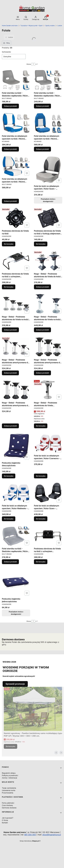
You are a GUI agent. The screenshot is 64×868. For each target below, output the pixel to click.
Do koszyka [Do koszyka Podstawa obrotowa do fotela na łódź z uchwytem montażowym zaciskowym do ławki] (9, 287)
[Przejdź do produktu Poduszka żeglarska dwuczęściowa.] (16, 446)
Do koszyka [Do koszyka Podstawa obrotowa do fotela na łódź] (9, 244)
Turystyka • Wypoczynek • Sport (31, 26)
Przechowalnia (8, 793)
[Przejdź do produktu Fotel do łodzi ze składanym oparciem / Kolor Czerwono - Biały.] (48, 443)
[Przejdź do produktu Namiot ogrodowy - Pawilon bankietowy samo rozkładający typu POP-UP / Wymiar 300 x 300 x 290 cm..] (33, 709)
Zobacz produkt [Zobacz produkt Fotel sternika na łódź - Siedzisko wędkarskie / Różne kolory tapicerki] (10, 106)
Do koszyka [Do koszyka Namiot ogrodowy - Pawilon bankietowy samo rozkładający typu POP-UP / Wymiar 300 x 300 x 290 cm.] (11, 746)
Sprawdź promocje (15, 684)
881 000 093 (30, 835)
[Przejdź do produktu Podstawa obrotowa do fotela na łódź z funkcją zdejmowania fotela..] (48, 218)
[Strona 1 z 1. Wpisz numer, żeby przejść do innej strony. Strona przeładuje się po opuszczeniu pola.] (33, 64)
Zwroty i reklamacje (9, 778)
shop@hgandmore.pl (52, 835)
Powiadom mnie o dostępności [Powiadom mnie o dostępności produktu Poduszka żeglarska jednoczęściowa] (16, 613)
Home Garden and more (10, 26)
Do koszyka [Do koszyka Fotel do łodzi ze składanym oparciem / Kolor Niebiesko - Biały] (9, 519)
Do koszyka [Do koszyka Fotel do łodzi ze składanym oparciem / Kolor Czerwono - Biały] (41, 476)
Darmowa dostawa (9, 808)
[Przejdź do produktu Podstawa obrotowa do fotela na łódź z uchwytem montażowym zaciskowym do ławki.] (16, 261)
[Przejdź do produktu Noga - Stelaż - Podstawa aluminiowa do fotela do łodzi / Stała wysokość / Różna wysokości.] (48, 261)
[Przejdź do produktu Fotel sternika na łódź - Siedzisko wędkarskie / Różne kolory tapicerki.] (16, 80)
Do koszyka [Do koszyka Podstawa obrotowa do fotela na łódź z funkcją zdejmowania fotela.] (41, 244)
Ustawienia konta (9, 790)
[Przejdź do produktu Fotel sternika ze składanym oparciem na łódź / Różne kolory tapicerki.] (16, 123)
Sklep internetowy (29, 841)
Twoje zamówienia (9, 788)
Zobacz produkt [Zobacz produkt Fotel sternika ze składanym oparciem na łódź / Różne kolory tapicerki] (10, 149)
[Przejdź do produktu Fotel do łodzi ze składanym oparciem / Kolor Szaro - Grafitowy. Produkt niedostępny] (48, 170)
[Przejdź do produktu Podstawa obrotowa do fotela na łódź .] (16, 218)
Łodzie (60, 26)
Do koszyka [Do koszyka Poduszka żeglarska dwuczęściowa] (9, 476)
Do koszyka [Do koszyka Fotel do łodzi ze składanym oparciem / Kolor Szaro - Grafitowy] (41, 519)
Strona (29, 64)
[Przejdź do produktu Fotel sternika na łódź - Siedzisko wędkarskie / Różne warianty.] (16, 536)
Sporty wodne (50, 26)
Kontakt (5, 823)
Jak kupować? (8, 818)
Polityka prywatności (10, 775)
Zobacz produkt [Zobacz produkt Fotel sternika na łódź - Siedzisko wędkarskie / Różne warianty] (10, 562)
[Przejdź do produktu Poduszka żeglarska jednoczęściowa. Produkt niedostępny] (16, 582)
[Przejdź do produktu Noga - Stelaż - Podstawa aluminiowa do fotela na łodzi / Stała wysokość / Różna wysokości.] (16, 304)
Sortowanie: (6, 52)
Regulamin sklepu (9, 773)
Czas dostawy (7, 805)
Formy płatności (8, 803)
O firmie (5, 820)
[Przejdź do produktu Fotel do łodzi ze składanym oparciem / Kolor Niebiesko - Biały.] (16, 493)
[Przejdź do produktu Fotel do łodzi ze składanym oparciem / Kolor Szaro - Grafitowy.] (48, 493)
